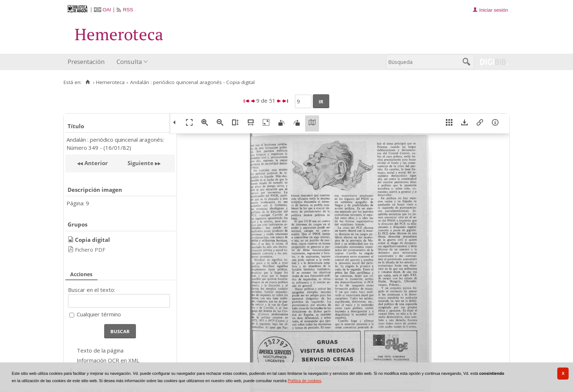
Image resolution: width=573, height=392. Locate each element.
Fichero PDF (90, 250)
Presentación (86, 62)
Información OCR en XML (108, 360)
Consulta (129, 62)
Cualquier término (99, 314)
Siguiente (141, 163)
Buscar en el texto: (92, 290)
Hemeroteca (110, 82)
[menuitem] (88, 62)
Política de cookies (304, 381)
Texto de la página (100, 350)
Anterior (95, 163)
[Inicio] (88, 82)
